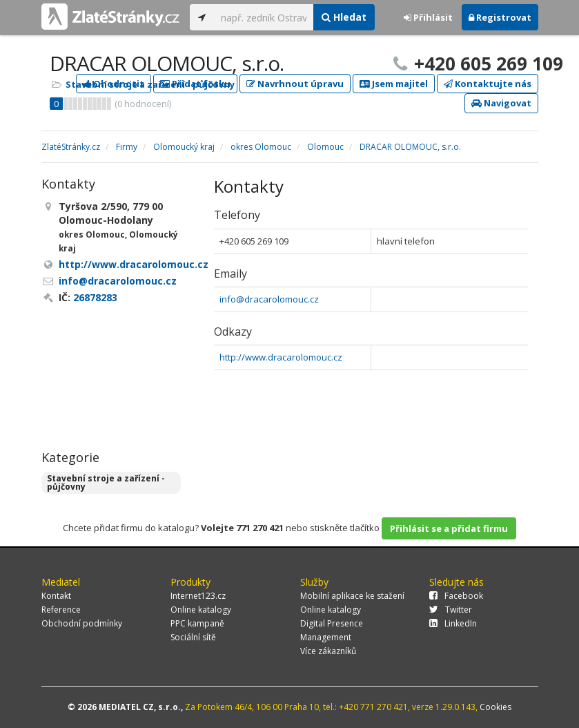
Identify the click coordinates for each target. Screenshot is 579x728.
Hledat (344, 17)
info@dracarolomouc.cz (269, 299)
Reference (61, 610)
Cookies (495, 707)
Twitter (451, 610)
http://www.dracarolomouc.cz (281, 357)
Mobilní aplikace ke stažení (352, 596)
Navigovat (501, 103)
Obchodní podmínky (82, 623)
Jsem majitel (394, 84)
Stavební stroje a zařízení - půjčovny (150, 84)
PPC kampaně (197, 623)
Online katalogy (201, 610)
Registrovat (500, 17)
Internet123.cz (198, 596)
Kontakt (56, 596)
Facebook (456, 596)
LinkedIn (453, 623)
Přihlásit (428, 17)
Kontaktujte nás (488, 84)
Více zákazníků (328, 651)
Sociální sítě (193, 637)
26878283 (95, 297)
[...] (264, 17)
